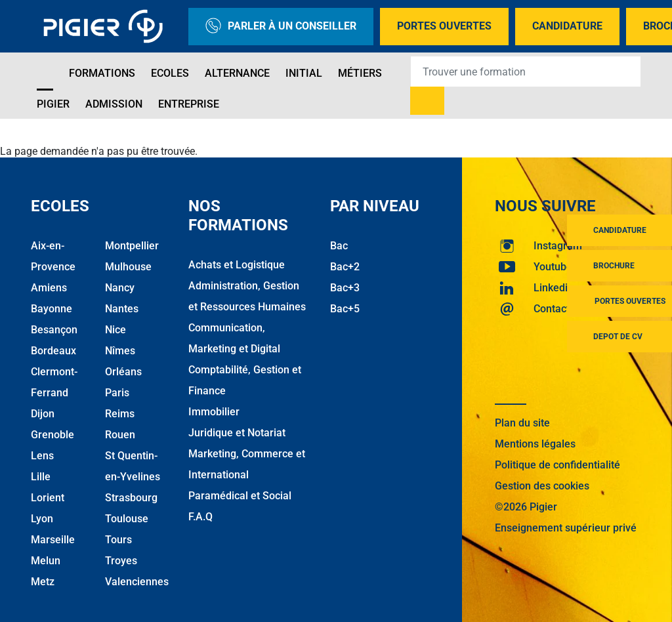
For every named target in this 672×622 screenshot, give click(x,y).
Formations (102, 73)
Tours (118, 540)
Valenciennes (137, 582)
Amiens (49, 288)
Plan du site (522, 423)
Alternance (237, 73)
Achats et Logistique (237, 265)
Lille (41, 477)
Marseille (53, 540)
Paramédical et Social (240, 496)
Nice (115, 330)
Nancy (120, 288)
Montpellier (132, 246)
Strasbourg (131, 498)
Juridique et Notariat (237, 433)
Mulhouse (128, 267)
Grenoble (52, 435)
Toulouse (127, 519)
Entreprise (189, 104)
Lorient (48, 498)
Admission (114, 104)
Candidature (567, 26)
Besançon (54, 330)
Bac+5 (345, 309)
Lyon (42, 519)
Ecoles (170, 73)
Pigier (53, 104)
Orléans (123, 372)
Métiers (360, 73)
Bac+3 (345, 288)
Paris (117, 393)
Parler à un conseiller (281, 27)
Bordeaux (53, 351)
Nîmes (120, 351)
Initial (304, 73)
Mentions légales (535, 444)
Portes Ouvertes (444, 26)
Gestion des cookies (542, 486)
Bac (339, 246)
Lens (42, 456)
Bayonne (52, 309)
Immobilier (214, 412)
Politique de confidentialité (557, 465)
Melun (46, 561)
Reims (120, 414)
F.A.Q (200, 517)
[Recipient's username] (526, 72)
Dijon (43, 414)
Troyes (121, 561)
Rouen (120, 435)
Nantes (122, 309)
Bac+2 (345, 267)
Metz (43, 582)
